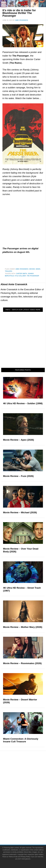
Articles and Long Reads (28, 778)
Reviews (28, 770)
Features (28, 774)
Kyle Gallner (20, 276)
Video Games (28, 807)
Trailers (9, 271)
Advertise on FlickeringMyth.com (28, 828)
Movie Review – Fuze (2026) (18, 476)
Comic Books (28, 803)
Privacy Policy (25, 857)
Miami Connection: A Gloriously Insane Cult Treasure (21, 740)
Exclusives (28, 786)
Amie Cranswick (22, 269)
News (38, 269)
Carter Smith (21, 274)
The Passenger (33, 276)
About (28, 820)
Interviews (28, 782)
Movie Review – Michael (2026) (20, 512)
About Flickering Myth (28, 824)
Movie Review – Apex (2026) (19, 440)
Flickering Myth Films (28, 816)
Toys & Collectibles (28, 811)
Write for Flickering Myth (28, 832)
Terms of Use (13, 857)
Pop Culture (28, 790)
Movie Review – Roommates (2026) (22, 663)
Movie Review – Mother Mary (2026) (23, 627)
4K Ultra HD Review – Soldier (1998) (23, 403)
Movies (32, 269)
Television (28, 798)
